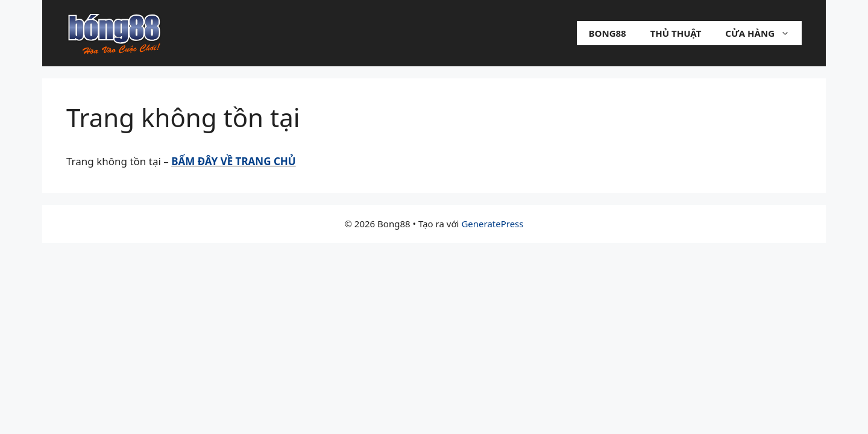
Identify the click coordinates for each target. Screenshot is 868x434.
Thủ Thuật (676, 33)
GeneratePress (492, 224)
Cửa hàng (763, 33)
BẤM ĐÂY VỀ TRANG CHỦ (233, 161)
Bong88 (608, 33)
